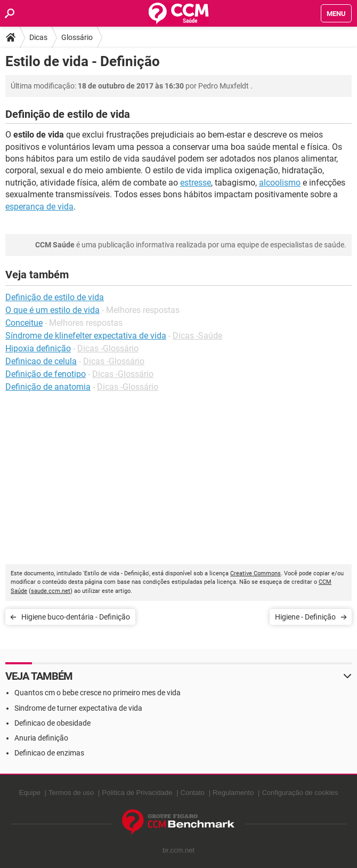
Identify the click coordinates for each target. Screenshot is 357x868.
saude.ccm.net (51, 591)
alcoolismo (280, 183)
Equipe (29, 793)
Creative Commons (255, 573)
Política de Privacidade (137, 793)
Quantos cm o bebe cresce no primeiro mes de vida (98, 693)
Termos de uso (71, 793)
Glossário (77, 37)
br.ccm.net (178, 850)
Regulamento (233, 793)
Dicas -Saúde (197, 336)
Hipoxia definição (38, 348)
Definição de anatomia (48, 387)
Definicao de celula (41, 361)
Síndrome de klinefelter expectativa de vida (86, 336)
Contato (193, 793)
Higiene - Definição (305, 617)
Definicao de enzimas (49, 753)
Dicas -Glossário (108, 348)
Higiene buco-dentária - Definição (76, 617)
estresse (196, 183)
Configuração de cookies (300, 793)
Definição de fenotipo (46, 374)
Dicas (38, 37)
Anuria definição (41, 738)
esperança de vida (39, 207)
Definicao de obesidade (52, 723)
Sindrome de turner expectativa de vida (78, 708)
